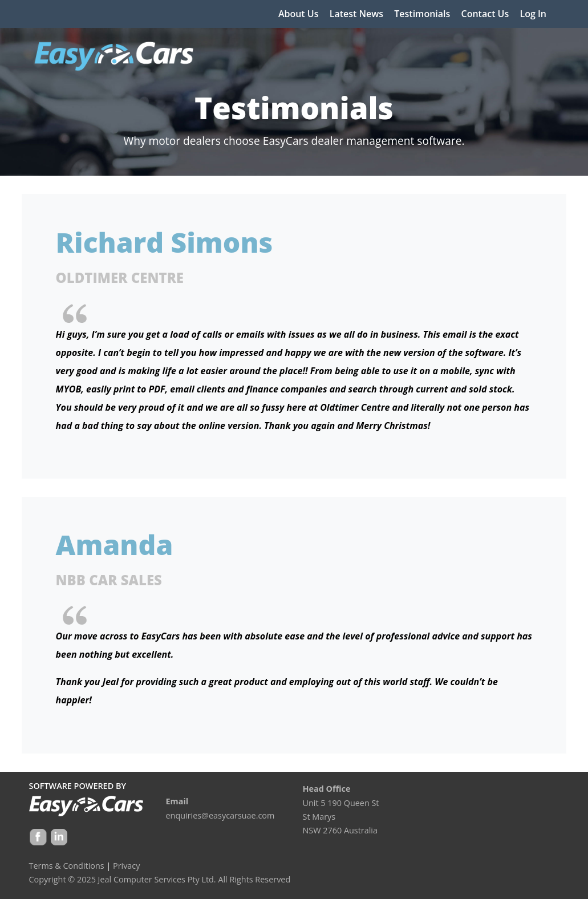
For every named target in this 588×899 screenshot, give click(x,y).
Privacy (126, 866)
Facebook (38, 838)
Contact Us (485, 14)
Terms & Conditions (67, 866)
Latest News (356, 14)
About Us (299, 14)
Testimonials (422, 14)
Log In (533, 14)
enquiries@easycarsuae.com (220, 815)
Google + (58, 838)
